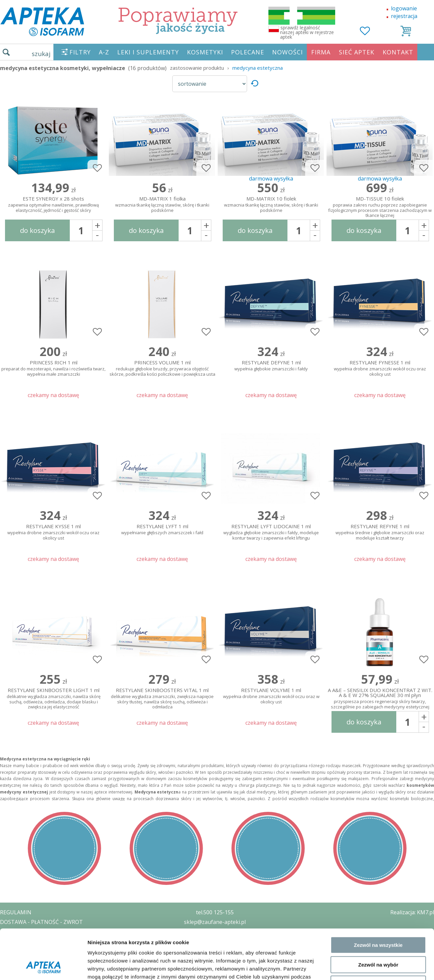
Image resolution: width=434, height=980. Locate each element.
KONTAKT (398, 52)
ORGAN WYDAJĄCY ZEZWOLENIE (41, 951)
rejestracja (404, 16)
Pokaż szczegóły (356, 722)
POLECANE (248, 52)
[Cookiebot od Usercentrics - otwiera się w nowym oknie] (43, 722)
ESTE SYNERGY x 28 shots (53, 205)
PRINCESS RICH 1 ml (53, 369)
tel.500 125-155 (215, 912)
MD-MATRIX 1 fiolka (162, 205)
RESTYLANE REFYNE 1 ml (380, 532)
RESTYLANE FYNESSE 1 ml (380, 369)
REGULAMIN (16, 912)
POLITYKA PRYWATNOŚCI (32, 932)
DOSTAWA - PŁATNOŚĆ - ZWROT (41, 922)
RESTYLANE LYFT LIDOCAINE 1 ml (271, 532)
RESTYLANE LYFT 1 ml (162, 530)
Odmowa (378, 693)
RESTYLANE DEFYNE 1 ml (271, 366)
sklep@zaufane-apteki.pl (215, 922)
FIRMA (321, 52)
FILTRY (80, 52)
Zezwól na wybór (378, 673)
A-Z (104, 52)
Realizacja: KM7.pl (412, 912)
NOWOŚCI (287, 52)
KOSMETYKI (205, 52)
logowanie (404, 8)
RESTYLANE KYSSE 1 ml (53, 532)
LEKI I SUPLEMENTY (148, 52)
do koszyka (37, 230)
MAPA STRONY (19, 970)
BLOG (7, 960)
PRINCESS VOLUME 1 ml (162, 369)
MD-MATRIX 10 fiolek (271, 205)
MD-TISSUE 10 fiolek (380, 206)
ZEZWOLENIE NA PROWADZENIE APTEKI (51, 941)
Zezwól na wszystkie (378, 654)
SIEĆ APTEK (357, 52)
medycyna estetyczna (258, 68)
